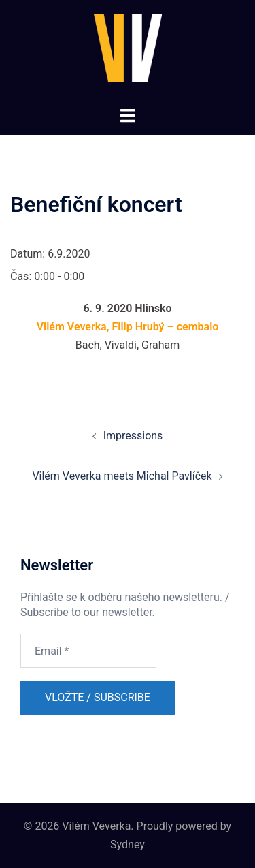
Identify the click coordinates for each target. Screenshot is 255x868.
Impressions (133, 436)
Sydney (128, 844)
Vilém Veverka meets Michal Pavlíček (122, 476)
